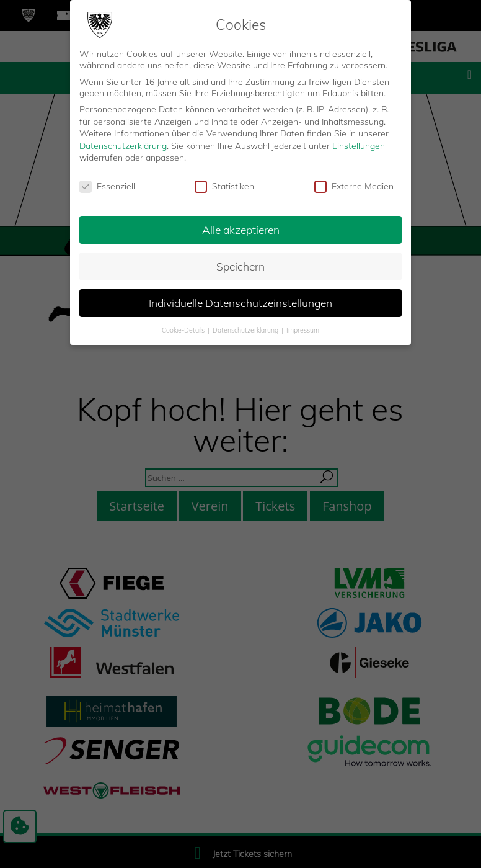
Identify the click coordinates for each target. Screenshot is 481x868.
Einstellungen (359, 146)
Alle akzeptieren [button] (241, 230)
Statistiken (224, 186)
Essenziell (107, 186)
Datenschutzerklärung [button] (246, 330)
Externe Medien (354, 186)
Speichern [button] (240, 266)
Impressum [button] (303, 330)
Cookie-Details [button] (184, 330)
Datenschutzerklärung (123, 146)
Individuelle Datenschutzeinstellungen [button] (240, 303)
